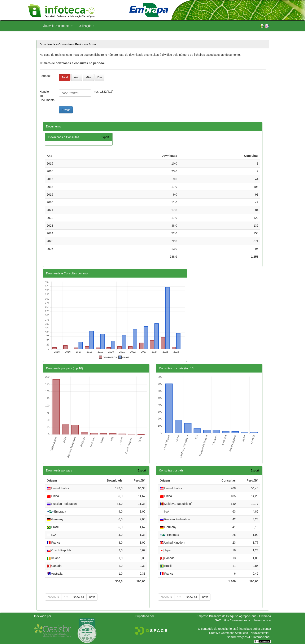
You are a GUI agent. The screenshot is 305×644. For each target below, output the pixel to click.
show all (79, 597)
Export (105, 137)
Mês (88, 77)
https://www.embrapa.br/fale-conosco (247, 620)
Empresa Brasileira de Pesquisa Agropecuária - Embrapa (234, 616)
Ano (77, 77)
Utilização (87, 26)
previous (53, 597)
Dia (99, 77)
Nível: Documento (58, 26)
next (92, 597)
